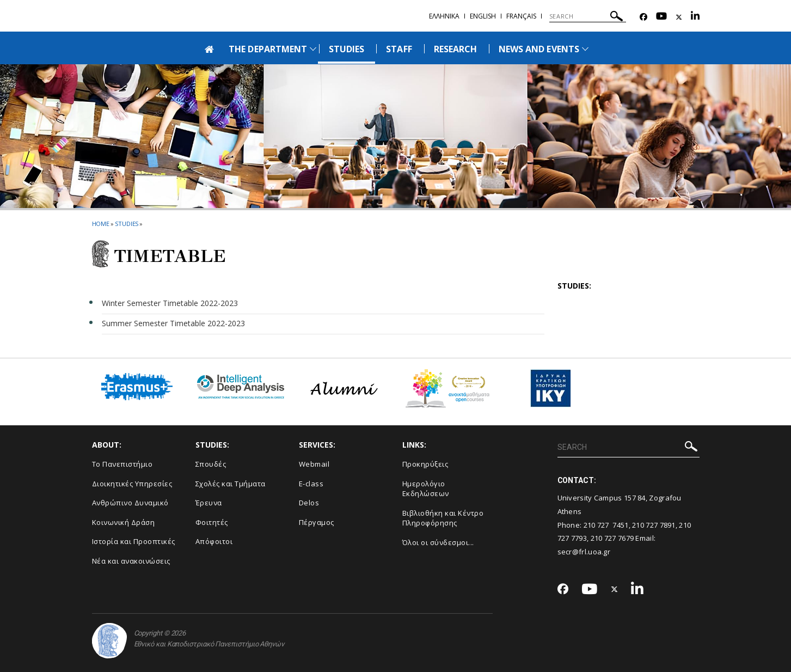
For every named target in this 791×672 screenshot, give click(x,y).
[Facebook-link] (643, 17)
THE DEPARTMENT (268, 49)
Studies (127, 224)
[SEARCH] (588, 16)
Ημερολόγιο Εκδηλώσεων (426, 489)
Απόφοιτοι (214, 541)
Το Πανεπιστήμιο (122, 464)
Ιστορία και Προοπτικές (134, 541)
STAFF (399, 49)
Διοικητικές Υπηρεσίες (132, 484)
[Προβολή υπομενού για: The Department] (313, 49)
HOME (101, 224)
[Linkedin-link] (695, 17)
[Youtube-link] (661, 17)
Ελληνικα (444, 16)
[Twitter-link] (679, 17)
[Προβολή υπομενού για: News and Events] (585, 49)
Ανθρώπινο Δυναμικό (130, 503)
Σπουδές (211, 464)
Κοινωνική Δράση (124, 522)
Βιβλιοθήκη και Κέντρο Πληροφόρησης (443, 518)
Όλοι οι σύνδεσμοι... (438, 542)
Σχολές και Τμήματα (231, 484)
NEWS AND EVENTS (539, 49)
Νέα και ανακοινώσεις (131, 561)
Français (521, 16)
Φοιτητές (212, 522)
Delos (309, 503)
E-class (311, 484)
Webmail (314, 464)
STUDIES (347, 49)
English (483, 16)
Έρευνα (209, 503)
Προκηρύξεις (425, 464)
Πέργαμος (317, 522)
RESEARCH (455, 49)
